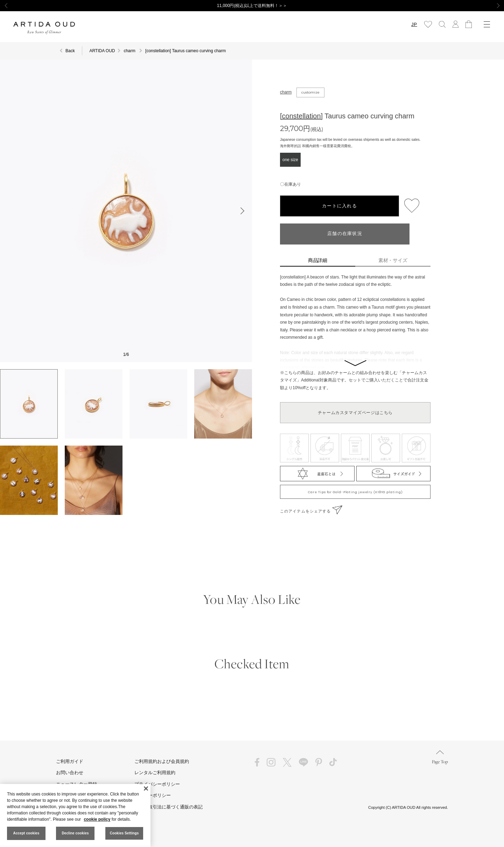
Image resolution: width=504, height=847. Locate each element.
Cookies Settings (124, 833)
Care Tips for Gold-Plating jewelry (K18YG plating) (355, 492)
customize (310, 92)
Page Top (440, 758)
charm (286, 92)
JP (414, 24)
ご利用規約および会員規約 (162, 761)
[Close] (146, 789)
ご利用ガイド (70, 761)
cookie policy (97, 819)
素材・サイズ (393, 260)
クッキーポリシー (153, 795)
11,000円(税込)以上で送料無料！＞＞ (252, 6)
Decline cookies (75, 833)
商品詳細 (318, 260)
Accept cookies (26, 833)
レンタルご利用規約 (155, 773)
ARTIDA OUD (102, 51)
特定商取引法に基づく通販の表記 (169, 807)
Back (70, 51)
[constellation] (301, 116)
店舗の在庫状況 (345, 234)
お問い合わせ (70, 773)
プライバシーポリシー (157, 784)
